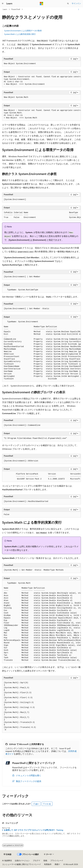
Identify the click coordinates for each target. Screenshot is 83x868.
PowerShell (16, 9)
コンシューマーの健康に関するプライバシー (21, 864)
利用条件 (48, 864)
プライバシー (56, 860)
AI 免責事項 (7, 860)
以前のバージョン (22, 860)
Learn (5, 9)
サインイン (76, 3)
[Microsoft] (41, 4)
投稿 (45, 860)
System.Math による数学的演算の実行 (20, 34)
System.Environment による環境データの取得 (23, 31)
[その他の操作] (79, 9)
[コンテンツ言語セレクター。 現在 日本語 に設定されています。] (8, 854)
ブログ (36, 860)
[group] (41, 81)
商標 (57, 864)
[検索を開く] (68, 4)
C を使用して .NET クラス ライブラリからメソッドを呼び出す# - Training (33, 830)
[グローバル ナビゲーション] (3, 4)
